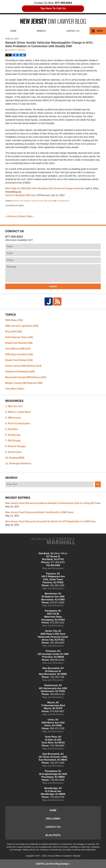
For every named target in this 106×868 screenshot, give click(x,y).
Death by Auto (37, 201)
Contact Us (53, 827)
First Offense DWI (18, 349)
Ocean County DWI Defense (23, 366)
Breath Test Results (22, 201)
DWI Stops (48, 201)
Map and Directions (53, 568)
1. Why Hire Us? (14, 406)
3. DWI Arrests (13, 418)
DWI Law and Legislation (22, 326)
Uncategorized (63, 201)
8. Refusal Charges (16, 446)
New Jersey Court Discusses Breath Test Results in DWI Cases (39, 512)
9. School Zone (13, 452)
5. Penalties (12, 429)
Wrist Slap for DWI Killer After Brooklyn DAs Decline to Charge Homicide (45, 188)
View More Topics (15, 389)
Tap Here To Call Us (53, 8)
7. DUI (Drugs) (13, 441)
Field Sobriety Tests (19, 337)
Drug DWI (13, 332)
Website (41, 31)
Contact (73, 31)
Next (30, 216)
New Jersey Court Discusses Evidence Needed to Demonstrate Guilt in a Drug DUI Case (53, 503)
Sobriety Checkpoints (20, 372)
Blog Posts (53, 835)
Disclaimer (53, 819)
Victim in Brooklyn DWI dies (20, 195)
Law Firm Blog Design (52, 864)
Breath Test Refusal (19, 360)
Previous (11, 216)
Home (13, 31)
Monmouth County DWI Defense (26, 377)
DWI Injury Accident (19, 354)
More (100, 31)
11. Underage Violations (18, 463)
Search (98, 484)
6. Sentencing (13, 435)
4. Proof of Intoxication (18, 423)
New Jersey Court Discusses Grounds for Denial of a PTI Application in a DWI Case (50, 521)
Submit (53, 286)
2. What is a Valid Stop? (18, 412)
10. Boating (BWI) (15, 458)
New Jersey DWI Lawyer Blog (53, 21)
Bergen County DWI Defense (24, 383)
